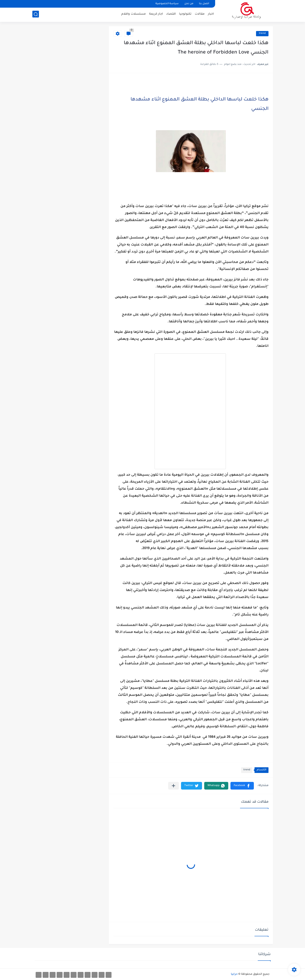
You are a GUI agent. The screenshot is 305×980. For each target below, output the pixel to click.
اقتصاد (171, 14)
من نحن (189, 4)
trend (262, 34)
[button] (242, 786)
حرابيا (234, 974)
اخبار (211, 14)
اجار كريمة (156, 14)
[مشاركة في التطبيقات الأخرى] (173, 786)
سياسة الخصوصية (167, 4)
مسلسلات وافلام (134, 14)
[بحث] (36, 15)
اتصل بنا (204, 4)
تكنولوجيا (185, 14)
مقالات (200, 14)
